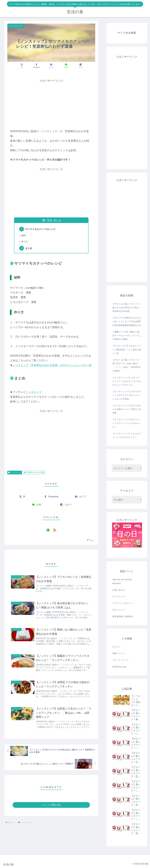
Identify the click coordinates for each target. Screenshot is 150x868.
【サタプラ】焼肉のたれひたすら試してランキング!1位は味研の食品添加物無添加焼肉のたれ (127, 321)
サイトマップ (119, 597)
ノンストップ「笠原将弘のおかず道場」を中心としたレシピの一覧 (52, 365)
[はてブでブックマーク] (51, 66)
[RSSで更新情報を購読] (55, 530)
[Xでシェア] (22, 66)
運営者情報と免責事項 (123, 616)
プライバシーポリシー (123, 603)
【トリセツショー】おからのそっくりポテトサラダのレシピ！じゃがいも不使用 (127, 395)
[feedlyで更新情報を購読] (48, 530)
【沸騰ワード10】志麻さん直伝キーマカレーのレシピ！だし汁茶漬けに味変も (127, 335)
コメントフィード (121, 660)
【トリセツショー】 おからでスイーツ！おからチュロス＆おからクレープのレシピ (127, 381)
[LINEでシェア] (66, 66)
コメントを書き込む (51, 805)
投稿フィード (119, 653)
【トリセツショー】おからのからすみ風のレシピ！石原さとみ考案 (127, 409)
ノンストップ (34, 392)
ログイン (116, 647)
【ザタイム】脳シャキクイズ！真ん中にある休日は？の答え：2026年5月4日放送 (127, 307)
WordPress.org (119, 667)
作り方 (25, 242)
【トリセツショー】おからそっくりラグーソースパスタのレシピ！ (127, 423)
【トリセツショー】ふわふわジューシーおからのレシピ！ (127, 435)
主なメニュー (119, 610)
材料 (23, 236)
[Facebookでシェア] (36, 66)
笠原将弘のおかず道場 (34, 472)
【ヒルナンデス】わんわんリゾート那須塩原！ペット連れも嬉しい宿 (127, 349)
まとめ (29, 248)
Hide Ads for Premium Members (122, 581)
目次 (50, 220)
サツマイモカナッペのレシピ (40, 229)
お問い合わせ (119, 590)
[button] (81, 66)
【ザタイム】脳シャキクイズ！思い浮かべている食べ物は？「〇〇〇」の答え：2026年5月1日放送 (127, 365)
